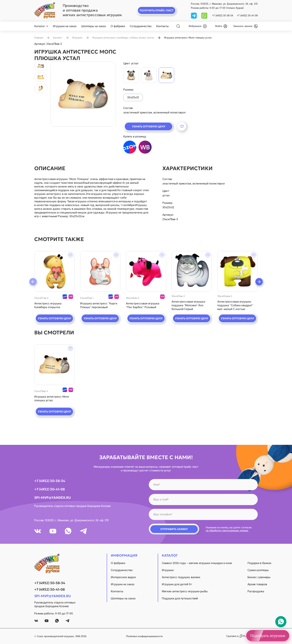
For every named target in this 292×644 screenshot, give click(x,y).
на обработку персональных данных (227, 530)
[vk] (38, 531)
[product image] (83, 94)
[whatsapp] (204, 15)
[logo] (45, 10)
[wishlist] (198, 26)
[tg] (194, 15)
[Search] (178, 26)
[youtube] (53, 531)
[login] (221, 26)
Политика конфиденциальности (144, 636)
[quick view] (54, 271)
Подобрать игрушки (268, 636)
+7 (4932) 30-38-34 (223, 16)
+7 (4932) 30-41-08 (247, 16)
